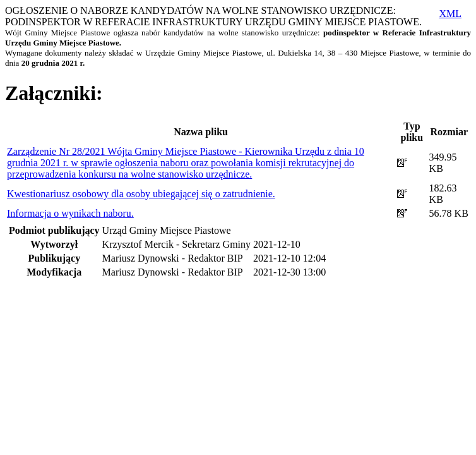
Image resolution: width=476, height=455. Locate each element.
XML (450, 14)
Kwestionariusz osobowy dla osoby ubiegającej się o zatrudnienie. (141, 194)
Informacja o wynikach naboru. (70, 213)
